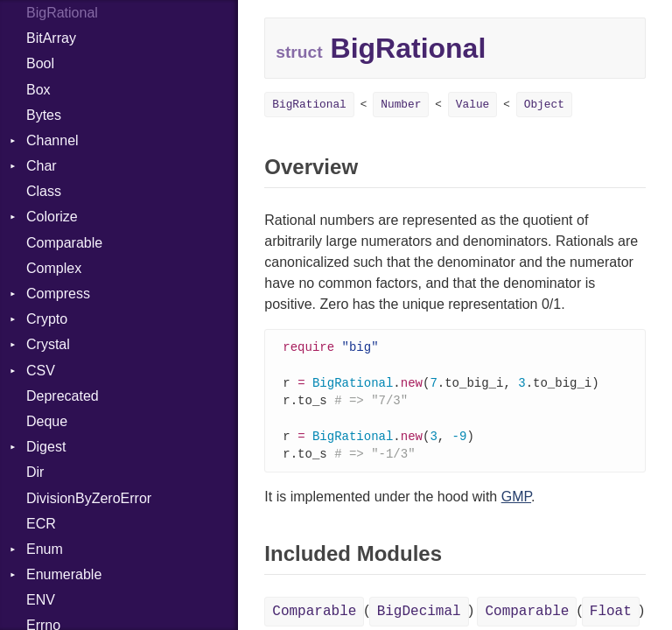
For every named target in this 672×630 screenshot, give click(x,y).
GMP (516, 503)
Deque (47, 421)
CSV (41, 371)
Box (38, 90)
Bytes (44, 115)
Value (472, 105)
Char (42, 166)
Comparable (64, 243)
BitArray (51, 38)
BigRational (309, 105)
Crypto (47, 319)
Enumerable (64, 574)
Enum (45, 549)
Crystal (48, 344)
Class (44, 191)
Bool (40, 63)
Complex (54, 268)
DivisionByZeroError (89, 498)
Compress (58, 294)
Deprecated (63, 396)
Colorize (52, 217)
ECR (41, 524)
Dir (35, 472)
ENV (41, 600)
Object (544, 105)
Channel (52, 140)
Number (401, 105)
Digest (46, 447)
